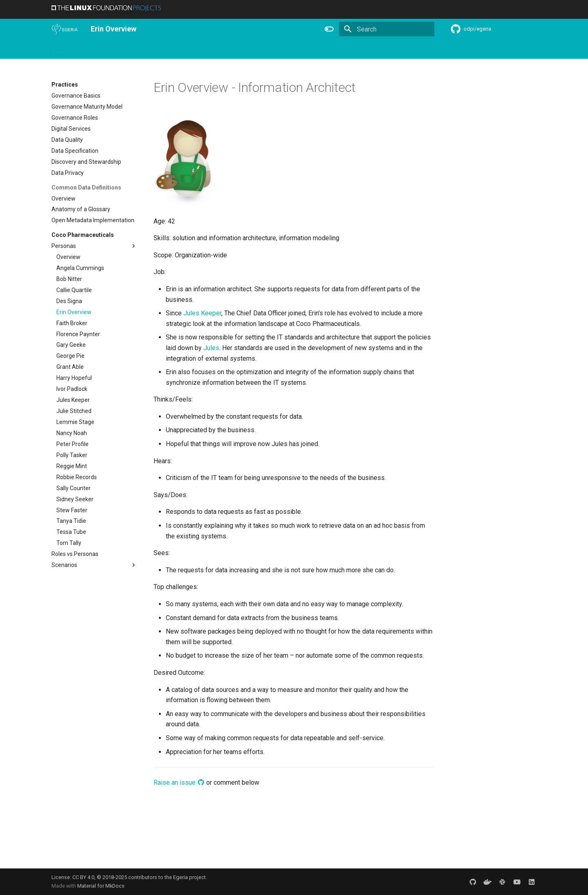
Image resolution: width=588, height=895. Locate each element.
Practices (357, 49)
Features (252, 49)
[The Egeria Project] (65, 29)
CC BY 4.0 (83, 877)
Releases (219, 49)
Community (182, 49)
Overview (89, 49)
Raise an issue (179, 782)
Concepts (323, 49)
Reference (287, 49)
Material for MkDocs (101, 886)
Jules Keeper (202, 313)
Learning (146, 49)
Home (59, 49)
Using (118, 49)
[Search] (387, 29)
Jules (211, 348)
